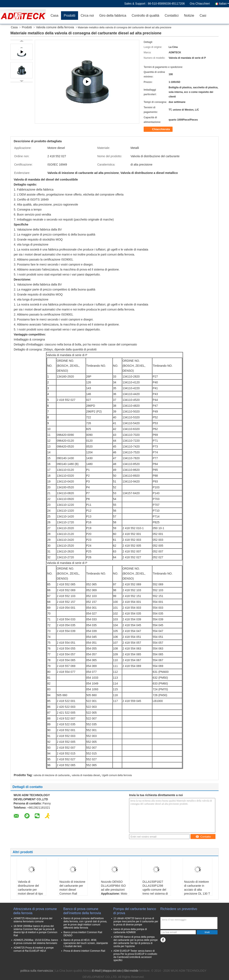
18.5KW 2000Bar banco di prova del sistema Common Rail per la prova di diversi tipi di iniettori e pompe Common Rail (35, 931)
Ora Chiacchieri (200, 4)
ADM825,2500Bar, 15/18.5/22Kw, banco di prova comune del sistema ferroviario (36, 942)
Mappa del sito (112, 971)
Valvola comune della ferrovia (55, 27)
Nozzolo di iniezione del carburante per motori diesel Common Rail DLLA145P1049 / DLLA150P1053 (72, 892)
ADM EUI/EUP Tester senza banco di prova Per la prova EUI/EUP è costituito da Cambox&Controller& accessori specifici (135, 956)
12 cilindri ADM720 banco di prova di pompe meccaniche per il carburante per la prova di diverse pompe (136, 921)
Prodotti (69, 16)
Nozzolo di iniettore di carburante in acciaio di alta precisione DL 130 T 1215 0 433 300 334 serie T (197, 892)
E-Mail (96, 971)
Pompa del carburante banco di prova (135, 911)
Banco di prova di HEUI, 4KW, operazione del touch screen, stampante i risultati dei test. (86, 943)
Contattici (172, 16)
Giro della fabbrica (113, 16)
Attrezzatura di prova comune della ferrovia (35, 911)
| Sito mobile (130, 971)
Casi (203, 16)
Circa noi (87, 16)
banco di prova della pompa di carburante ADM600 (130, 931)
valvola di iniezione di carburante (52, 775)
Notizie (189, 16)
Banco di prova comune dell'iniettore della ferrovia (82, 911)
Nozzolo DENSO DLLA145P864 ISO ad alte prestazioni (113, 886)
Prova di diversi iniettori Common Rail (84, 951)
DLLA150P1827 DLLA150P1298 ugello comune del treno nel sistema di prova (155, 890)
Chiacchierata (159, 129)
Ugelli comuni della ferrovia (117, 775)
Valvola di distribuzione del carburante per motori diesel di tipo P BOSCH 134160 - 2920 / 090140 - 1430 (31, 894)
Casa (54, 16)
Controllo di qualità (145, 16)
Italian (224, 4)
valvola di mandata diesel (86, 775)
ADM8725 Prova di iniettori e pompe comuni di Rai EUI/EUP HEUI (34, 949)
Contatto (203, 837)
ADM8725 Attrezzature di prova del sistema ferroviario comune (33, 920)
